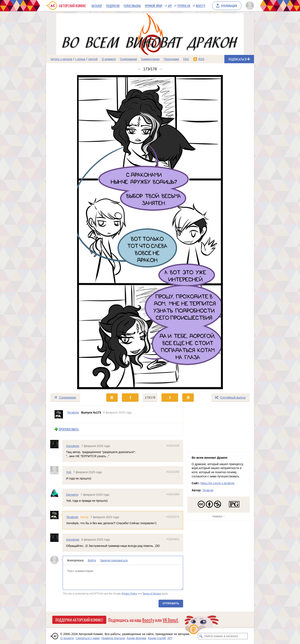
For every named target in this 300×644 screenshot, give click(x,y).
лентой (93, 59)
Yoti (69, 472)
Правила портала (113, 638)
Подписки (113, 6)
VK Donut (170, 620)
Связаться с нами (88, 638)
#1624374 (173, 517)
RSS (201, 59)
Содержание (129, 59)
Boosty (201, 6)
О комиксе (109, 59)
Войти (92, 560)
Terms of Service (152, 593)
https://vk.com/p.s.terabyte (217, 483)
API (170, 6)
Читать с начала (61, 59)
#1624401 (173, 539)
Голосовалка (132, 6)
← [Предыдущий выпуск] (139, 69)
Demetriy (72, 494)
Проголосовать (69, 429)
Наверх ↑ (219, 516)
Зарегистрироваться (114, 560)
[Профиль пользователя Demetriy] (56, 493)
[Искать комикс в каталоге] (201, 636)
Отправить (171, 603)
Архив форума (136, 638)
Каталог (97, 6)
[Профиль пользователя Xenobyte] (56, 444)
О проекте (67, 638)
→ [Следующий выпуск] (161, 69)
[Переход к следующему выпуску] (150, 232)
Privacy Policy (129, 593)
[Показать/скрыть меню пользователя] (249, 6)
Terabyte (72, 517)
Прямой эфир (154, 6)
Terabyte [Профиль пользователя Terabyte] (73, 412)
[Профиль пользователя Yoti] (56, 470)
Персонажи (171, 59)
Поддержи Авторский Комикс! (79, 620)
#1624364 (173, 494)
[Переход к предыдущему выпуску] (72, 232)
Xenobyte (73, 446)
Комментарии (150, 59)
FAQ (186, 59)
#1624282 (173, 472)
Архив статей (157, 638)
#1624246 (173, 445)
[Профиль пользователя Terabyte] (59, 414)
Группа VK (184, 6)
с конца (80, 59)
